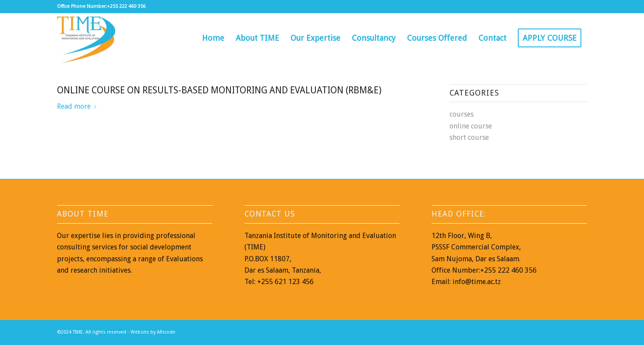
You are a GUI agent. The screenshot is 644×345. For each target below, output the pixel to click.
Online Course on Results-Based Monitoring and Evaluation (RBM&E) (219, 90)
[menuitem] (213, 38)
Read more (78, 106)
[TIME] (86, 38)
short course (469, 137)
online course (471, 126)
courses (462, 114)
